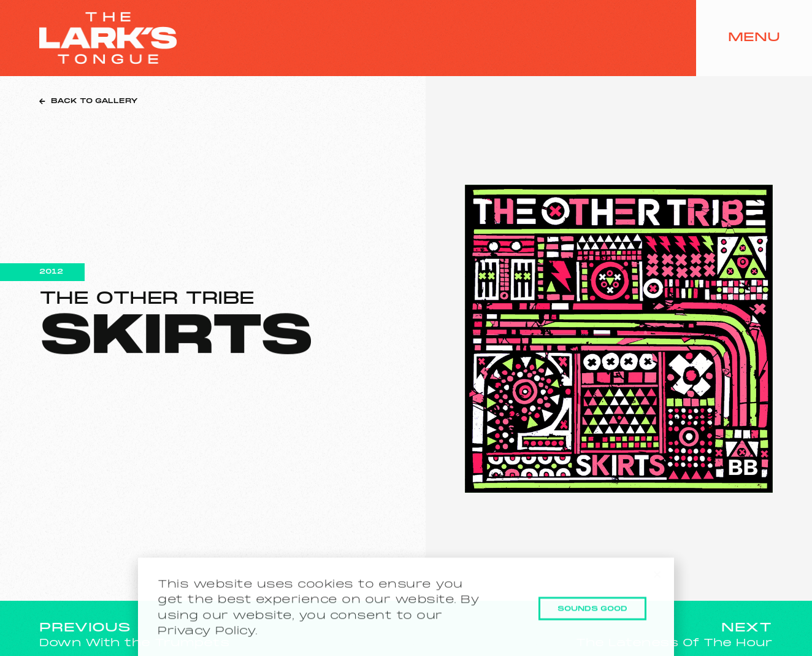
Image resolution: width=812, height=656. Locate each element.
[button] (657, 583)
